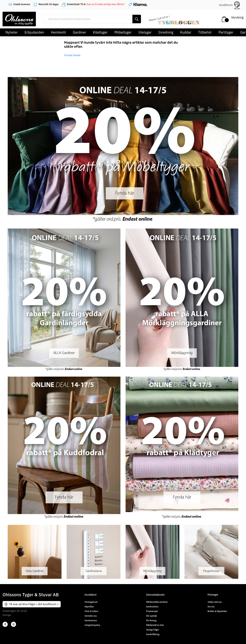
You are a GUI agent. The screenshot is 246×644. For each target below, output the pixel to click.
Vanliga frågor (153, 630)
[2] (5, 624)
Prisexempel (152, 611)
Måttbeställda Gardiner (157, 602)
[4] (13, 624)
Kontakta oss (91, 616)
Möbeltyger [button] (123, 32)
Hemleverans (91, 620)
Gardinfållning (153, 634)
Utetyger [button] (145, 32)
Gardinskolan (152, 607)
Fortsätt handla (72, 55)
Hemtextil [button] (58, 32)
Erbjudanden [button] (34, 32)
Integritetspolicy (92, 625)
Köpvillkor (89, 607)
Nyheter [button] (12, 32)
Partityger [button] (226, 32)
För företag (151, 620)
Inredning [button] (166, 32)
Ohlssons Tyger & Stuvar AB (31, 595)
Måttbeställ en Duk (155, 625)
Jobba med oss (215, 602)
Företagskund (91, 602)
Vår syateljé (152, 616)
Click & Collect (91, 611)
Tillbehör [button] (205, 32)
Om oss (211, 607)
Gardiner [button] (79, 32)
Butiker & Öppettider (217, 611)
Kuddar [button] (186, 32)
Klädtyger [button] (100, 32)
